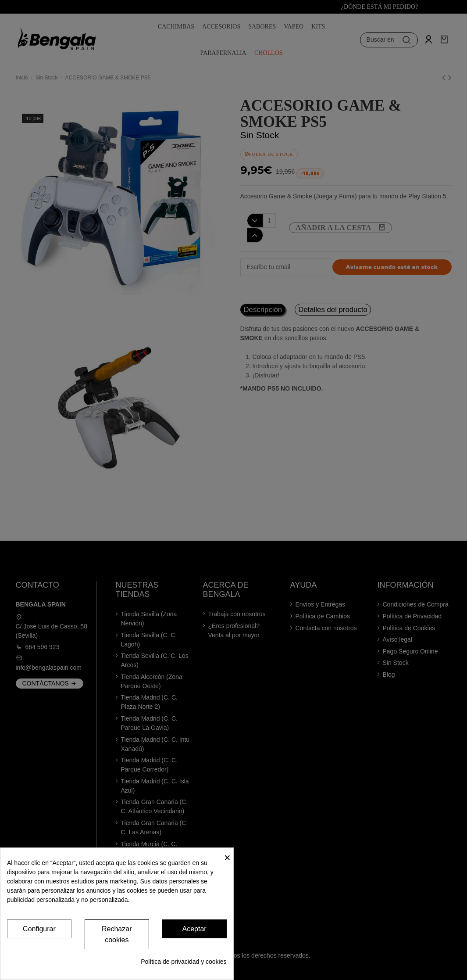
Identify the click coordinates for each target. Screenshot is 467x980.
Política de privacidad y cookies (184, 962)
